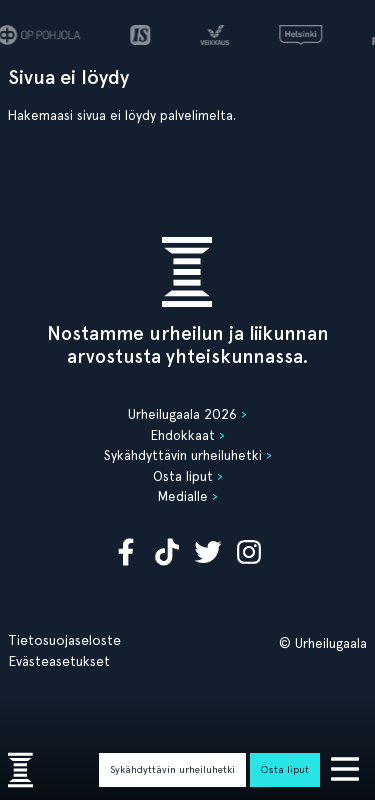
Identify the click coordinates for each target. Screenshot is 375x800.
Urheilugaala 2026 (182, 414)
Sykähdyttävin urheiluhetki (172, 769)
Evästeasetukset (59, 661)
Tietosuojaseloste (64, 640)
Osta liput (285, 769)
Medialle (183, 496)
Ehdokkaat (183, 435)
